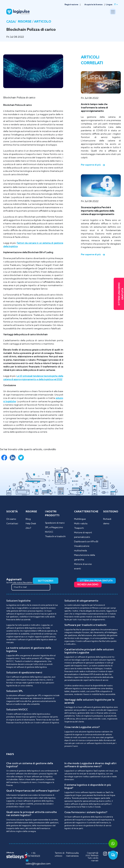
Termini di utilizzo (60, 855)
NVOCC (49, 532)
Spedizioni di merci (55, 523)
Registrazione (71, 5)
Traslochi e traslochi (55, 536)
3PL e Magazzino (54, 527)
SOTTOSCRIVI (46, 581)
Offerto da (10, 853)
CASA (11, 22)
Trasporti (79, 528)
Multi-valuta (81, 524)
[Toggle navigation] (113, 12)
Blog (28, 519)
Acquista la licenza (93, 5)
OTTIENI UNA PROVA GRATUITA (96, 581)
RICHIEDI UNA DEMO (88, 585)
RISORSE (25, 22)
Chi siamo (11, 519)
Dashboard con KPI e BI (86, 542)
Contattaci (12, 524)
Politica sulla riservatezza (72, 855)
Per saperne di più (93, 165)
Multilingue (80, 519)
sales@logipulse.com (38, 862)
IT (115, 5)
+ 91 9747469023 (33, 854)
